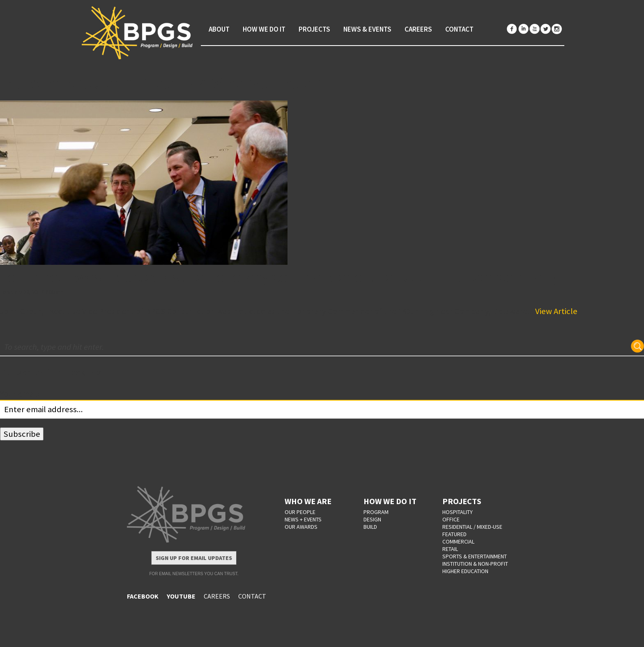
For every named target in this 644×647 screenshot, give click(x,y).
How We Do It (264, 29)
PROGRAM (376, 512)
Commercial (458, 541)
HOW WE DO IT (390, 501)
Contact (459, 29)
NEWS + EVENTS (303, 519)
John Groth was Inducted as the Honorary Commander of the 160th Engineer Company (279, 277)
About (219, 29)
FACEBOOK (143, 596)
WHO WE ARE (308, 501)
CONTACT (252, 596)
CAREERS (217, 596)
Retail (450, 549)
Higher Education (465, 571)
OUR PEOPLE (300, 512)
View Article (556, 311)
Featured (454, 534)
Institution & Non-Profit (475, 564)
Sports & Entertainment (475, 556)
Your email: (20, 394)
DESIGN (372, 519)
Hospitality (458, 512)
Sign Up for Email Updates (194, 558)
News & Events (367, 29)
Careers (418, 29)
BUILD (370, 527)
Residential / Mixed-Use (472, 527)
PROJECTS (462, 501)
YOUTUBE (181, 596)
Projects (314, 29)
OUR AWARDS (301, 527)
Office (451, 519)
